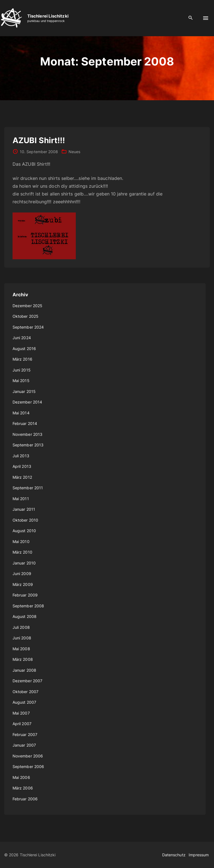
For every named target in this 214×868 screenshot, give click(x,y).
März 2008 (23, 659)
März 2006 (23, 788)
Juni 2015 (22, 370)
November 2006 (28, 756)
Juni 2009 (22, 574)
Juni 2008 (22, 638)
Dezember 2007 (27, 681)
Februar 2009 (25, 595)
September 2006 (28, 766)
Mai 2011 (21, 499)
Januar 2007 (24, 745)
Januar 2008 (24, 670)
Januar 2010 (24, 563)
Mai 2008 (21, 649)
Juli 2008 (21, 627)
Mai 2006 (21, 777)
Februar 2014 (25, 423)
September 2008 (28, 606)
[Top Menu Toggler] (206, 18)
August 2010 (24, 531)
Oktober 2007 (25, 692)
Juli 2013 (21, 456)
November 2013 (27, 434)
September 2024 (28, 327)
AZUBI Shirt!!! (39, 140)
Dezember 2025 (27, 306)
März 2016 (22, 359)
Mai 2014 (21, 413)
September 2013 (28, 445)
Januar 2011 (24, 509)
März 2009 (23, 584)
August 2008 (25, 616)
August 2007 (24, 702)
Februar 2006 (25, 799)
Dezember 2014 (27, 402)
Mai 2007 (21, 713)
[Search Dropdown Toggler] (191, 18)
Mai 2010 (21, 541)
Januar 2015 (24, 391)
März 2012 (22, 477)
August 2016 (24, 349)
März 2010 (22, 552)
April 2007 (22, 724)
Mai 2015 (21, 381)
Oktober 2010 (25, 520)
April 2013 (22, 466)
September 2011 (28, 488)
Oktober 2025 (25, 316)
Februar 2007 (25, 734)
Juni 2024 (22, 338)
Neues (74, 152)
